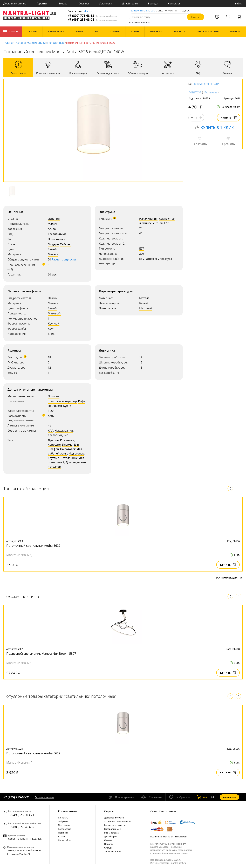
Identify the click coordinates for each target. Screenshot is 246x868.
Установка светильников (117, 821)
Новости (109, 844)
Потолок (54, 396)
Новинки (63, 833)
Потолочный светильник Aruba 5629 (33, 546)
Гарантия (42, 3)
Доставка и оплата (15, 3)
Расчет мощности (64, 259)
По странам (64, 825)
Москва (88, 11)
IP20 (51, 411)
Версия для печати (207, 84)
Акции (61, 836)
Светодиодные (58, 435)
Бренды (153, 3)
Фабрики (63, 821)
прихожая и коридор (62, 401)
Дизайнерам (130, 3)
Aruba (52, 229)
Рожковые (67, 440)
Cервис (110, 811)
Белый (52, 249)
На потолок (68, 449)
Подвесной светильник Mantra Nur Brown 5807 (41, 653)
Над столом (77, 453)
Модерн (53, 244)
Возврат (63, 3)
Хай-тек (65, 244)
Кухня (67, 406)
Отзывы (84, 3)
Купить (229, 118)
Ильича (67, 445)
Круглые (53, 458)
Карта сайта (64, 840)
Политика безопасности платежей (168, 837)
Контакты (174, 3)
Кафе (81, 401)
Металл (53, 254)
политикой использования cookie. (170, 853)
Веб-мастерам (112, 833)
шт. (203, 797)
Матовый (54, 313)
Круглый (54, 323)
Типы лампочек (113, 851)
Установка (105, 3)
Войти (239, 4)
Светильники (37, 43)
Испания (54, 219)
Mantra (53, 224)
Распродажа (65, 829)
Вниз (51, 334)
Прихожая (55, 406)
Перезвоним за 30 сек (142, 11)
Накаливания (148, 219)
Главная (9, 43)
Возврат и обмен (113, 829)
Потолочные (56, 43)
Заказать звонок (44, 797)
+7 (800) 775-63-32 (93, 16)
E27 (142, 249)
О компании (68, 811)
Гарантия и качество (115, 825)
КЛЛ (167, 223)
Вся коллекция (229, 578)
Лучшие (53, 440)
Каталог (11, 32)
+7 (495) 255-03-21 (93, 20)
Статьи (108, 848)
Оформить (229, 797)
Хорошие (54, 445)
